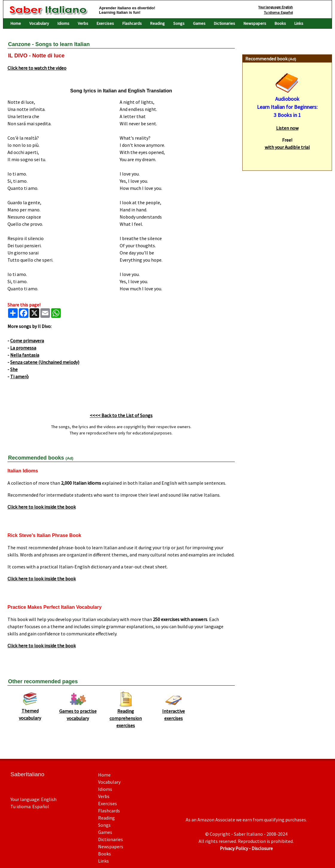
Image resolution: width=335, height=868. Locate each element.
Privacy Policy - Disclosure (246, 848)
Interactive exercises (173, 712)
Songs (179, 23)
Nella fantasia (25, 355)
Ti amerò (19, 376)
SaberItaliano (27, 774)
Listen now (287, 128)
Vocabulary (39, 23)
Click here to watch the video (37, 68)
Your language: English (276, 7)
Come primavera (27, 341)
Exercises (105, 23)
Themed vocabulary (30, 712)
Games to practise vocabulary (78, 712)
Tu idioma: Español (278, 12)
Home (16, 23)
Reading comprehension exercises (126, 716)
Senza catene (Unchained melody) (45, 362)
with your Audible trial (287, 147)
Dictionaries (224, 23)
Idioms (63, 23)
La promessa (23, 348)
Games (199, 23)
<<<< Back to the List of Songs (121, 415)
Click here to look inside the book (42, 507)
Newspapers (255, 23)
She (14, 369)
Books (280, 23)
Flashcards (132, 23)
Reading (157, 23)
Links (299, 23)
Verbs (83, 23)
